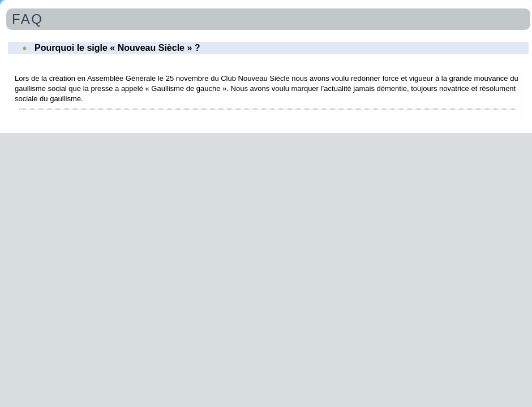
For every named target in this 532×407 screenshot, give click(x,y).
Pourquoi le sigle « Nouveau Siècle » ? (117, 48)
